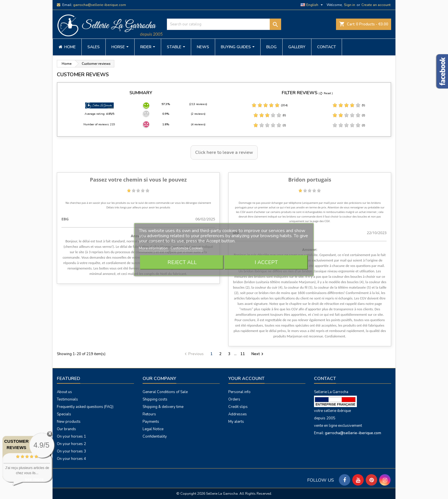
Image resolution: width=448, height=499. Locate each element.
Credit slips (238, 407)
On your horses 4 (71, 459)
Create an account (376, 5)
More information (154, 248)
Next (258, 354)
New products (69, 422)
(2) (349, 115)
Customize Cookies (187, 248)
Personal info (239, 392)
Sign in (350, 5)
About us (64, 392)
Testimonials (67, 399)
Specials (64, 414)
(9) (349, 105)
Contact (325, 379)
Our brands (66, 429)
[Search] (224, 24)
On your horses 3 (71, 451)
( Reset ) (326, 93)
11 (243, 354)
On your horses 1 (71, 436)
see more (34, 479)
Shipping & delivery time (163, 407)
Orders (234, 399)
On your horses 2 (71, 444)
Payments (151, 422)
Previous (193, 354)
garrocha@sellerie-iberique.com (100, 5)
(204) (270, 105)
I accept (266, 262)
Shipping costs (155, 399)
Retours (149, 414)
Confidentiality (155, 436)
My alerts (236, 422)
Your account (246, 379)
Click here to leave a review (224, 152)
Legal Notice (153, 429)
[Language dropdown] (312, 5)
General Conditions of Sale (165, 392)
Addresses (238, 414)
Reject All (182, 262)
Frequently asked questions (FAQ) (85, 407)
